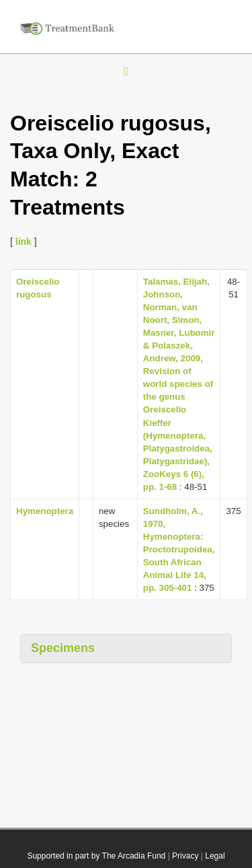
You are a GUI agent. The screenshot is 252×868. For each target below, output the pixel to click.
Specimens (63, 648)
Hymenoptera (45, 511)
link (24, 242)
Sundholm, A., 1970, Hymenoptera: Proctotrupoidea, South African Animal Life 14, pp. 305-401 (179, 549)
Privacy (185, 856)
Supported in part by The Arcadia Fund (96, 856)
